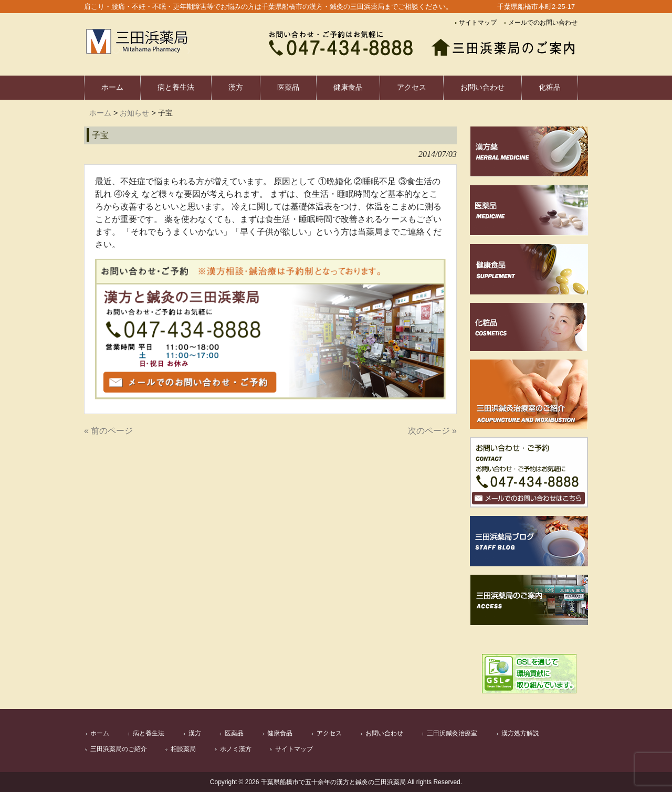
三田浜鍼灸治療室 (452, 733)
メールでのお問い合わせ (543, 23)
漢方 (195, 733)
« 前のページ (108, 431)
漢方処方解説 (520, 733)
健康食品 (280, 733)
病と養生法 (149, 733)
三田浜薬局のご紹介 (119, 749)
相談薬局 (183, 749)
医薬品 (234, 733)
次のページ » (432, 431)
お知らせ (134, 113)
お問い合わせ (384, 733)
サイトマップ (478, 23)
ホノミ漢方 (236, 749)
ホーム (100, 113)
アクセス (329, 733)
